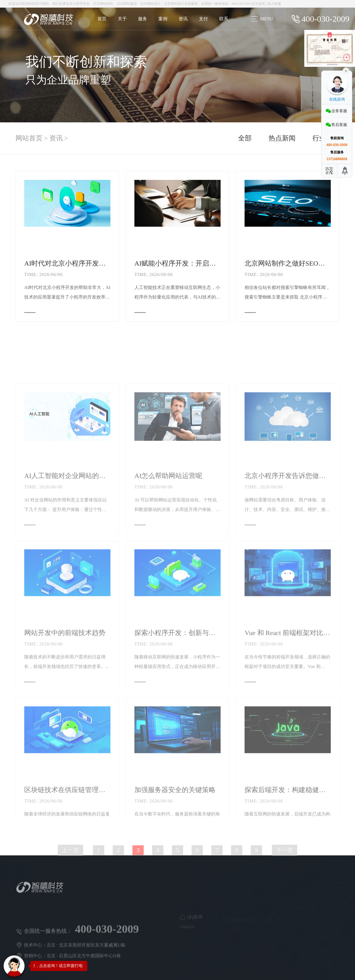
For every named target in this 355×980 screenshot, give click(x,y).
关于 (122, 19)
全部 (245, 140)
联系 (224, 19)
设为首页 (258, 4)
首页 (102, 19)
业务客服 (339, 111)
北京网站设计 (150, 4)
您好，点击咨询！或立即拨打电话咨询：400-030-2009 (75, 966)
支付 (203, 19)
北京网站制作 (103, 4)
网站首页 (29, 140)
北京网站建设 (127, 4)
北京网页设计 (174, 4)
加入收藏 (274, 4)
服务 (143, 19)
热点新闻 (282, 140)
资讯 (183, 19)
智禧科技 (29, 4)
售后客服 (339, 125)
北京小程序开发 (78, 4)
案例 (163, 19)
